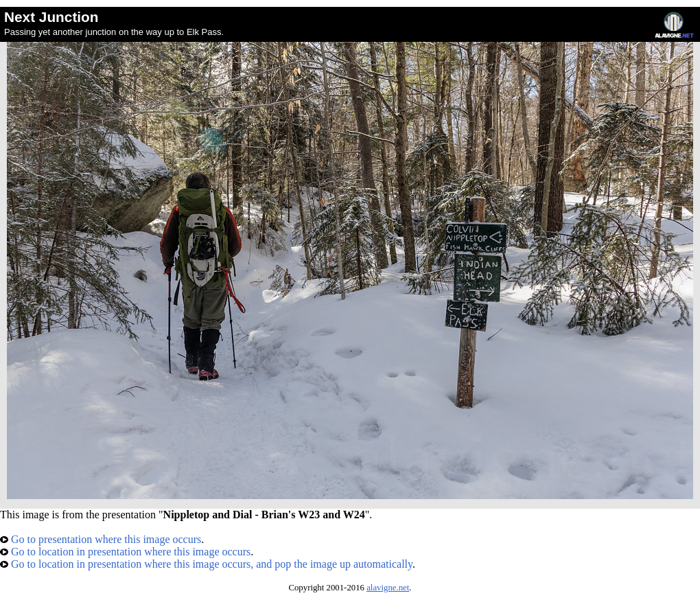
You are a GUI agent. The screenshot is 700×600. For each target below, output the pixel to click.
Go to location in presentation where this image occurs (125, 552)
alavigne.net (388, 588)
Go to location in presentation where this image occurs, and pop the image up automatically (206, 564)
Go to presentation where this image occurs (101, 539)
